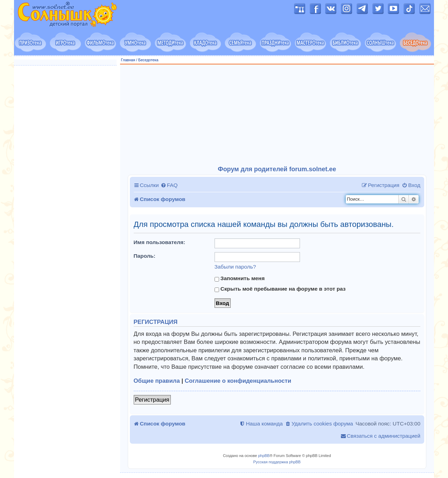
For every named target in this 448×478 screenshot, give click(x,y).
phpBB (264, 456)
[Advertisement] (277, 115)
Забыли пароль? (235, 267)
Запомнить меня (240, 278)
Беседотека (148, 60)
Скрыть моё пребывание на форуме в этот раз (280, 289)
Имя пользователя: (160, 242)
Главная (128, 60)
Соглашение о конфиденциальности (238, 381)
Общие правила (157, 381)
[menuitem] (169, 185)
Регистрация (152, 400)
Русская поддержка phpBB (277, 462)
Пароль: (145, 256)
